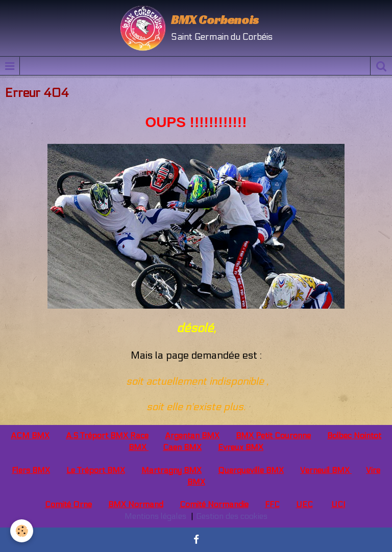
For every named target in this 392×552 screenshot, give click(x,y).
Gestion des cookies (232, 516)
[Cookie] (22, 531)
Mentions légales (155, 516)
